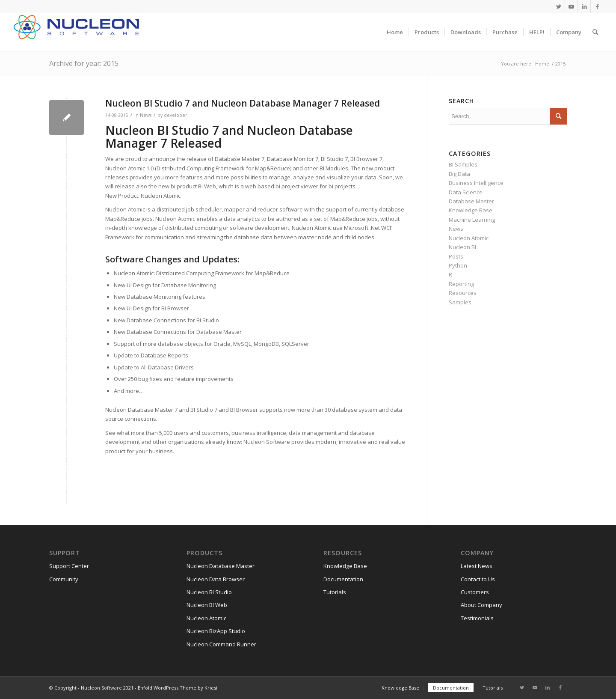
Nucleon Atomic (469, 238)
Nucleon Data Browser (216, 579)
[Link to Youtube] (571, 6)
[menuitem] (395, 32)
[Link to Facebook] (597, 6)
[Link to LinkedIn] (584, 6)
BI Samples (463, 164)
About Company (481, 605)
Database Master (471, 201)
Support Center (69, 566)
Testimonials (477, 618)
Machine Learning (472, 220)
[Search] (595, 32)
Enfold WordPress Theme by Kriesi (178, 688)
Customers (475, 592)
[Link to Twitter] (558, 6)
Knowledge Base (471, 210)
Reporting (461, 284)
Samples (460, 302)
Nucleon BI (462, 247)
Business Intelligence (476, 183)
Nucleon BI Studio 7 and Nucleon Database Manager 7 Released (243, 103)
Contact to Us (478, 579)
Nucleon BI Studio (209, 592)
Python (458, 265)
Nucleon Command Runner (221, 644)
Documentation (343, 579)
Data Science (466, 192)
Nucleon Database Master (221, 566)
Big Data (459, 174)
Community (64, 579)
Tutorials (335, 592)
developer (176, 115)
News (146, 115)
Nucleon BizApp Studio (216, 631)
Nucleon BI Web (207, 605)
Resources (463, 293)
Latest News (477, 566)
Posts (456, 256)
